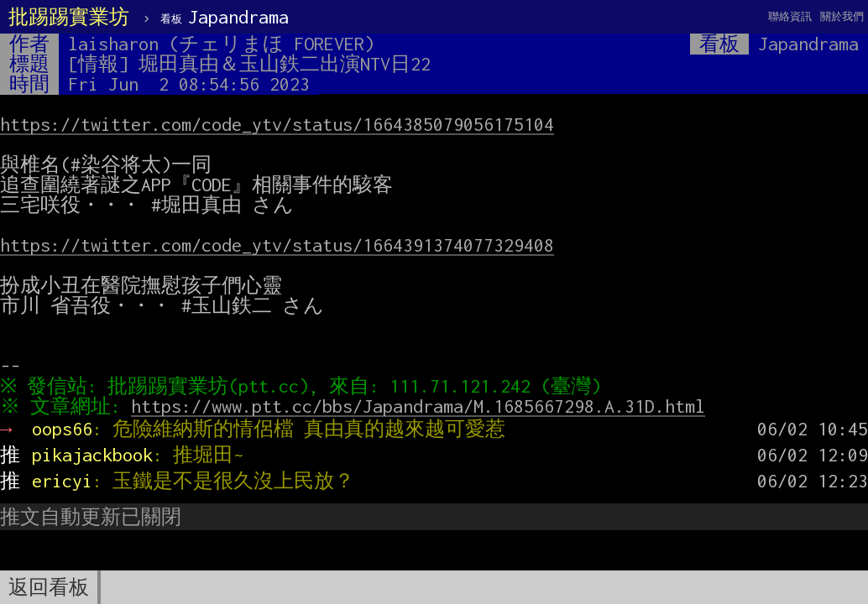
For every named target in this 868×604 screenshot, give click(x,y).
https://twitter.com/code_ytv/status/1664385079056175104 (277, 124)
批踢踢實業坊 (69, 17)
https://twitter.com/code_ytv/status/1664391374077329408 (277, 245)
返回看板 (49, 587)
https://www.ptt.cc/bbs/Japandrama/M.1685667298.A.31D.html (422, 406)
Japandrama (225, 17)
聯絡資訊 (790, 16)
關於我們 (842, 16)
